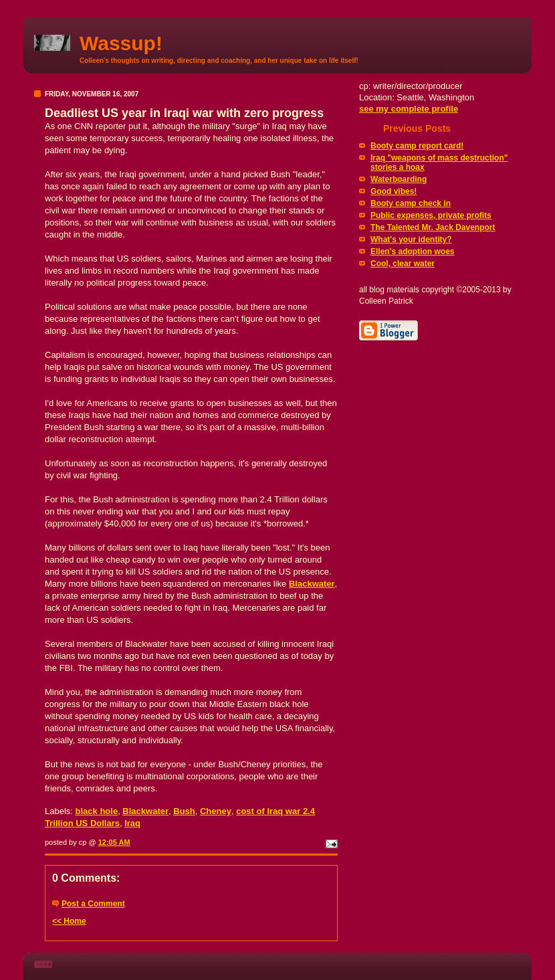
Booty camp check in (411, 203)
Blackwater (145, 811)
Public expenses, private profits (431, 215)
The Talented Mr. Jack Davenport (433, 227)
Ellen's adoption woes (413, 252)
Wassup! (121, 43)
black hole (97, 811)
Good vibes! (394, 191)
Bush (184, 811)
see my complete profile (409, 109)
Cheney (216, 811)
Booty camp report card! (417, 146)
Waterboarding (399, 179)
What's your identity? (411, 239)
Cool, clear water (403, 264)
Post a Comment (93, 904)
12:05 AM (114, 842)
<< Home (69, 921)
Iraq (132, 823)
